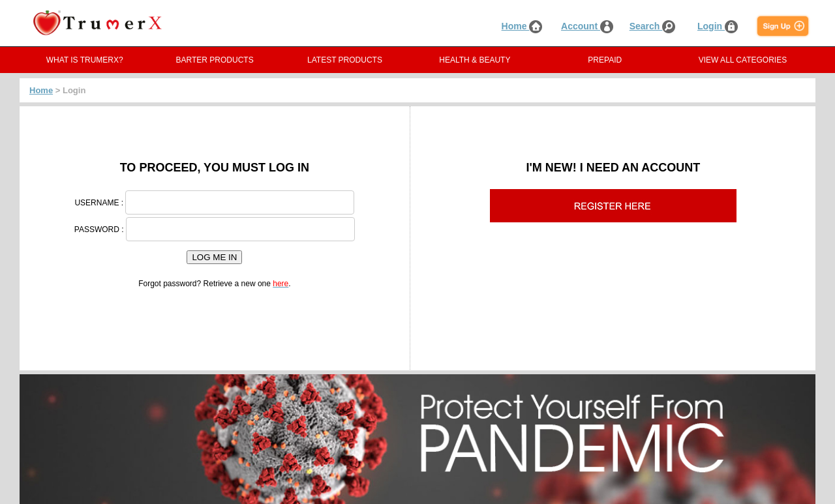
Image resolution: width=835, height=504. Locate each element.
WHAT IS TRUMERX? (85, 60)
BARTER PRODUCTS (215, 60)
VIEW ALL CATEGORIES (743, 60)
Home (522, 26)
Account (587, 26)
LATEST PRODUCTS (345, 60)
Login (718, 26)
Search (653, 26)
